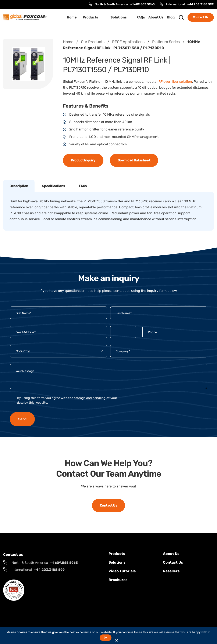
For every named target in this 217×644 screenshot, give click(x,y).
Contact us (173, 562)
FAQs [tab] (83, 186)
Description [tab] (19, 186)
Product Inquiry (83, 160)
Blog (171, 17)
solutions (117, 562)
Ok (105, 638)
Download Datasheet (134, 160)
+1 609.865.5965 (143, 4)
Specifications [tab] (54, 186)
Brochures (118, 580)
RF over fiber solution (175, 82)
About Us (156, 17)
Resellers (171, 571)
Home (72, 17)
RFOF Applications (128, 42)
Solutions (119, 17)
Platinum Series (166, 42)
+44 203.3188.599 (201, 4)
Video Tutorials (122, 571)
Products (90, 17)
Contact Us (201, 17)
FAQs (141, 17)
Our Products (93, 42)
